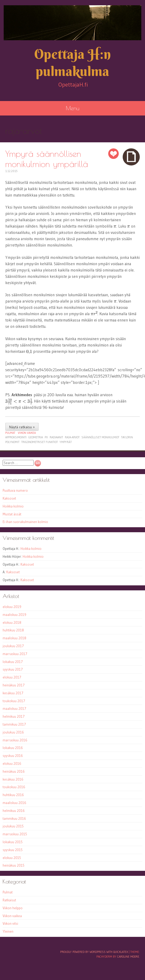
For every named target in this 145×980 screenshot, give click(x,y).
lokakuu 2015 (13, 842)
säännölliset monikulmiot (100, 437)
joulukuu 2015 (13, 826)
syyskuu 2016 (13, 756)
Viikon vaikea (27, 433)
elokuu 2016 (12, 763)
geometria (36, 437)
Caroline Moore (128, 957)
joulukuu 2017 (13, 646)
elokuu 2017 (12, 677)
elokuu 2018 (12, 622)
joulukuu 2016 (13, 732)
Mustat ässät (12, 514)
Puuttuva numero (15, 490)
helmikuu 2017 (14, 716)
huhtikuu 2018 (13, 630)
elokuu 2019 (12, 607)
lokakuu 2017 (13, 662)
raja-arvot (72, 437)
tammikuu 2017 (14, 724)
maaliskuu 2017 (14, 708)
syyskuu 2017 (13, 669)
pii (46, 437)
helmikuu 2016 (14, 811)
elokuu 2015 (12, 858)
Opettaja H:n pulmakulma (72, 63)
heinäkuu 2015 (14, 865)
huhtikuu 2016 (13, 795)
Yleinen (8, 931)
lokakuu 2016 (13, 748)
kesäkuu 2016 (13, 779)
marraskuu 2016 (15, 740)
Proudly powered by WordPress (83, 952)
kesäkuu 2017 (13, 693)
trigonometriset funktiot (40, 442)
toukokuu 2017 (14, 701)
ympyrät (66, 442)
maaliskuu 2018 (14, 638)
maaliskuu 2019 (14, 615)
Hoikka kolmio (13, 506)
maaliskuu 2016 (14, 803)
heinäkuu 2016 (14, 771)
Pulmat (10, 433)
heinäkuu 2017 (14, 685)
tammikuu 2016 (14, 818)
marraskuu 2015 (15, 834)
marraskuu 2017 (15, 654)
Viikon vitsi (10, 923)
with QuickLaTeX (117, 952)
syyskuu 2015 (13, 850)
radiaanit (56, 437)
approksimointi (16, 437)
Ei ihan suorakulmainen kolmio (25, 522)
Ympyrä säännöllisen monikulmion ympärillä (47, 159)
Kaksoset (9, 498)
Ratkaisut (9, 900)
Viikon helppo (13, 908)
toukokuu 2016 (14, 787)
